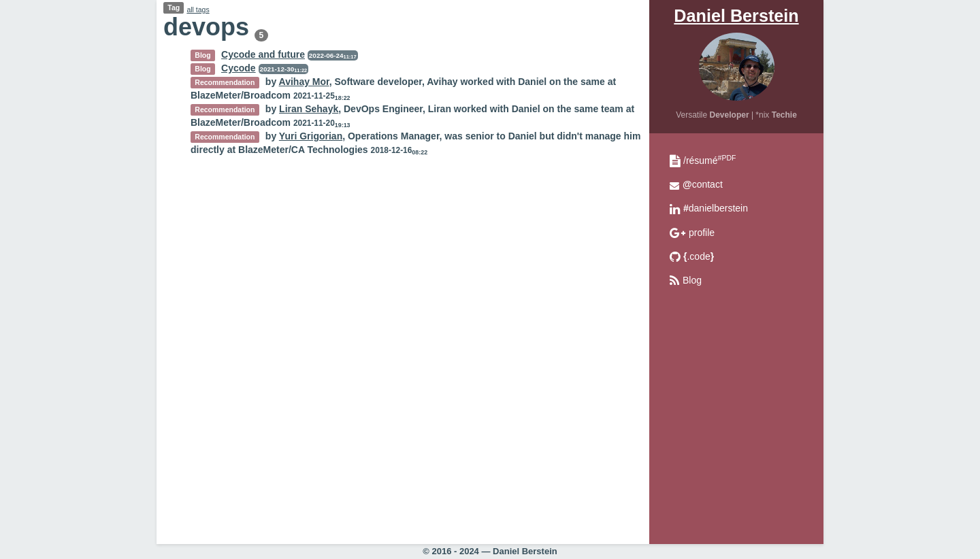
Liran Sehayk (309, 109)
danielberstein (716, 208)
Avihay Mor (304, 82)
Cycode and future (263, 54)
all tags (198, 10)
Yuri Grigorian (311, 136)
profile (702, 233)
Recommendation (225, 82)
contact (703, 184)
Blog (692, 280)
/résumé (709, 160)
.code (699, 256)
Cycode (239, 68)
